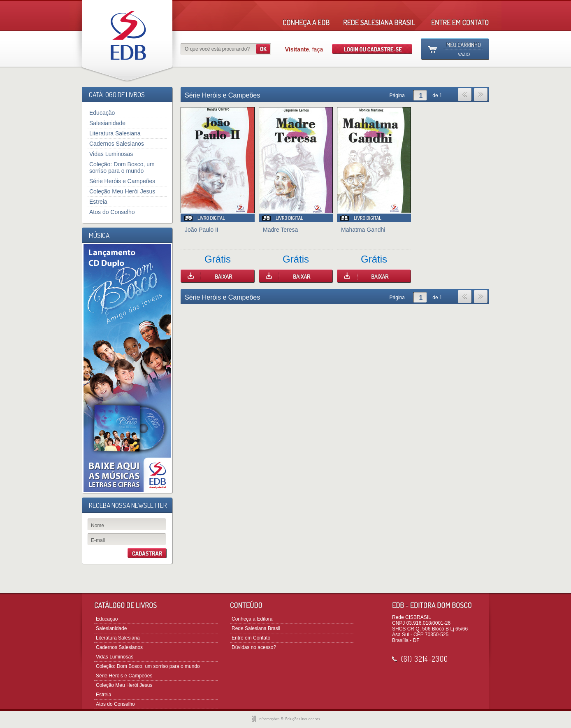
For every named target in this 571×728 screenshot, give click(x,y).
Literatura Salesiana (115, 133)
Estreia (98, 202)
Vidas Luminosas (111, 154)
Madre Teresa (280, 230)
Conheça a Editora (252, 619)
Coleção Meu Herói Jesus (122, 191)
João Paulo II (202, 230)
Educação (102, 113)
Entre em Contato (251, 638)
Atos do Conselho (112, 212)
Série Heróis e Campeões (122, 181)
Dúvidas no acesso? (254, 647)
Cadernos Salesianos (117, 144)
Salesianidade (107, 123)
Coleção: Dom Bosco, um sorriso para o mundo (122, 167)
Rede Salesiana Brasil (256, 628)
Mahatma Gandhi (363, 230)
